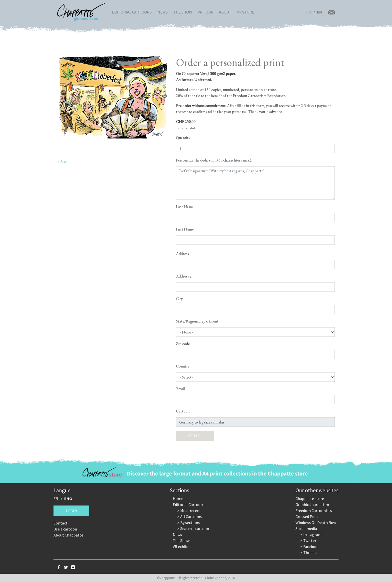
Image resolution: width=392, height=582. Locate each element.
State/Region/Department (197, 321)
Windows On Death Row (316, 522)
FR (308, 12)
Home (178, 498)
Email (180, 389)
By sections (190, 522)
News (163, 12)
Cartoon (183, 411)
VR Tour (205, 12)
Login (71, 511)
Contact (60, 523)
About (225, 12)
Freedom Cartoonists (314, 510)
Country (183, 366)
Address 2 (184, 276)
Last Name (185, 207)
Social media (306, 528)
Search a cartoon (195, 528)
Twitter (310, 540)
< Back (63, 161)
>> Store (246, 12)
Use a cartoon (65, 529)
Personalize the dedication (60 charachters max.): (214, 160)
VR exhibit (181, 546)
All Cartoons (191, 516)
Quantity (183, 138)
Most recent (191, 510)
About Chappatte (68, 535)
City (179, 299)
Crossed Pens (307, 516)
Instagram (312, 534)
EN (319, 12)
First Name (185, 229)
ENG (68, 498)
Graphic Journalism (312, 504)
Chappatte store (310, 498)
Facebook (311, 546)
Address (182, 254)
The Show (183, 12)
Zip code (183, 344)
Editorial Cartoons (132, 12)
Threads (310, 552)
